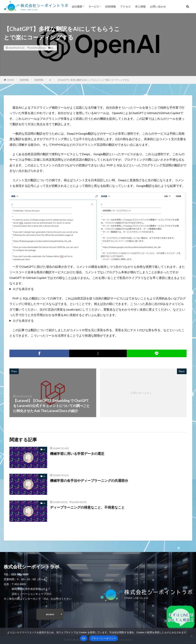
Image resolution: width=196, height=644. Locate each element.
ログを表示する (23, 289)
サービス (94, 7)
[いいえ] (191, 636)
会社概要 (77, 7)
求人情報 (140, 7)
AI (52, 48)
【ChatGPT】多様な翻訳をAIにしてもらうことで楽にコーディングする (93, 80)
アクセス (125, 7)
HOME (10, 80)
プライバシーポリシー (104, 638)
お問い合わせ (158, 7)
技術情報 (111, 7)
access (50, 614)
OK (84, 638)
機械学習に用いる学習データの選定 (77, 454)
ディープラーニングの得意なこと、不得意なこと (87, 507)
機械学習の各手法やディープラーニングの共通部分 (89, 481)
